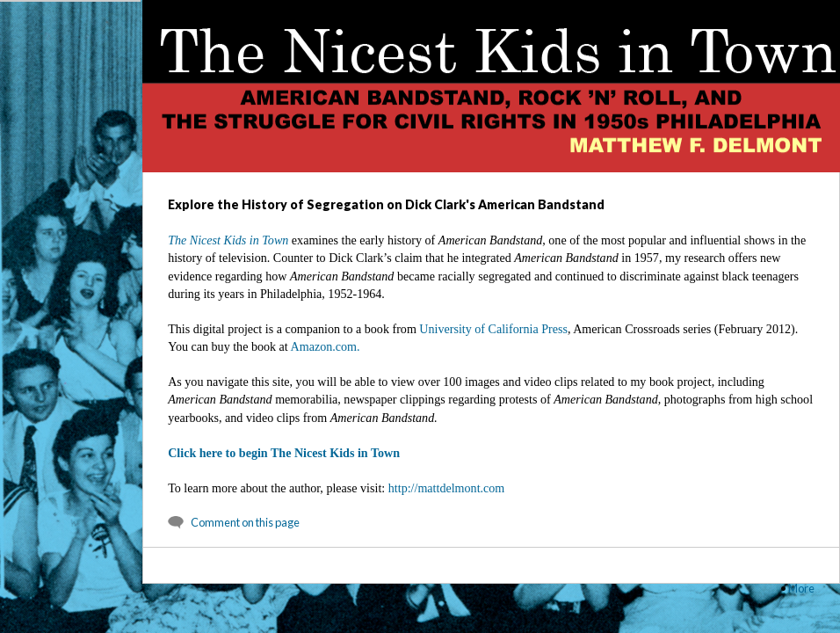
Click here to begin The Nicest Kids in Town (284, 453)
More (801, 588)
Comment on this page (245, 522)
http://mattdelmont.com (447, 488)
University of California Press (493, 329)
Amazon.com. (326, 346)
